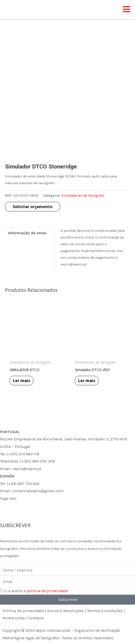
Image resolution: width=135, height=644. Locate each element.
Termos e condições (105, 611)
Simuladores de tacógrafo (83, 196)
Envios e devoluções (66, 611)
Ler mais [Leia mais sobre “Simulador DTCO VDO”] (87, 381)
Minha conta (14, 618)
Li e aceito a (36, 591)
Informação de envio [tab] (27, 233)
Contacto (36, 618)
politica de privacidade (47, 591)
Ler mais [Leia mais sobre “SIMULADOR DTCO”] (22, 381)
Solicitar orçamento (33, 207)
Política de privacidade (23, 611)
